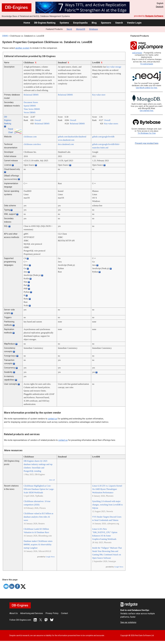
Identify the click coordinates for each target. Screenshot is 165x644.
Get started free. (147, 111)
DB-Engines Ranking (45, 23)
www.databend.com (66, 140)
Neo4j (69, 29)
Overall (38, 120)
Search (119, 23)
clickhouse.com (30, 137)
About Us (14, 613)
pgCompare (137, 53)
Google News (50, 557)
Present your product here (147, 143)
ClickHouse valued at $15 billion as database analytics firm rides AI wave (38, 517)
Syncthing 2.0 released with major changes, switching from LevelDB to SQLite (107, 505)
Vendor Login (134, 23)
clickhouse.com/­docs (32, 144)
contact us (52, 419)
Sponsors (106, 23)
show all (52, 480)
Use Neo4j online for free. (147, 88)
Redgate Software (154, 16)
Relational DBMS (31, 95)
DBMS (5, 36)
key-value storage (114, 67)
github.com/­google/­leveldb (103, 137)
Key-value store (99, 95)
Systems (64, 23)
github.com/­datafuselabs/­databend (72, 137)
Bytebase (94, 29)
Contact (64, 613)
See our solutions (128, 622)
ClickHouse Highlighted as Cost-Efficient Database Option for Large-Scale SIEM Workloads (39, 489)
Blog (94, 23)
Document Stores (31, 102)
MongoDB (81, 29)
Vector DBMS (30, 112)
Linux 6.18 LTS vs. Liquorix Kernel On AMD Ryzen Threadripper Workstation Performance (107, 489)
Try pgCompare (147, 64)
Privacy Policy (52, 613)
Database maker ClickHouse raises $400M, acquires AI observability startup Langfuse (38, 544)
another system (22, 48)
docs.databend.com (66, 144)
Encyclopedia (80, 23)
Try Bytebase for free (147, 133)
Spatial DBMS (30, 106)
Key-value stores (111, 124)
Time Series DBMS (32, 109)
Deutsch (160, 7)
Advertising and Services (32, 613)
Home (27, 23)
